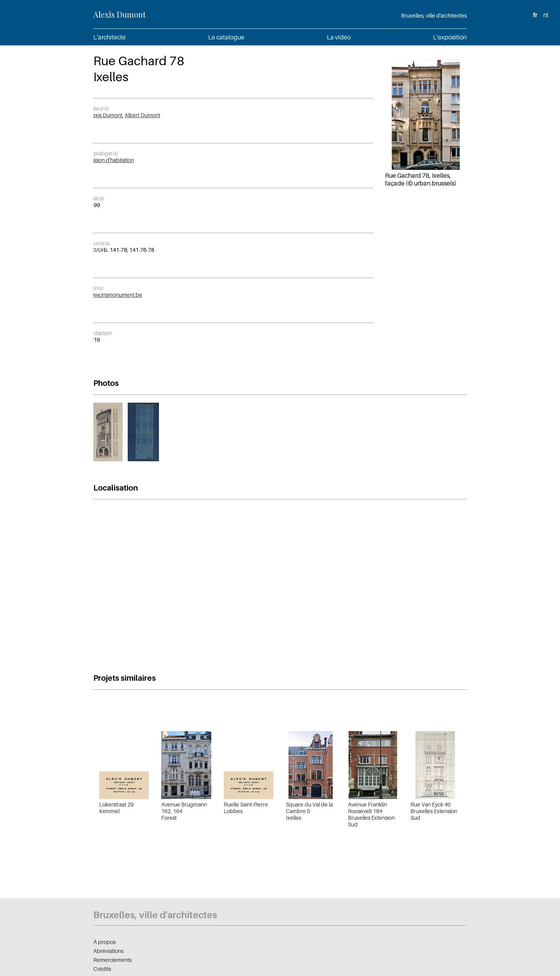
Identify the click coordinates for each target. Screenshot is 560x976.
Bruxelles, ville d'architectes (434, 15)
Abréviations (108, 951)
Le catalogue (226, 37)
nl (546, 15)
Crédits (102, 969)
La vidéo (339, 37)
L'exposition (450, 37)
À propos (104, 942)
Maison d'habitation (111, 160)
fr (535, 15)
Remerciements (112, 960)
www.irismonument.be (115, 295)
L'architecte (110, 37)
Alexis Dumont (119, 14)
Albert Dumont (142, 115)
